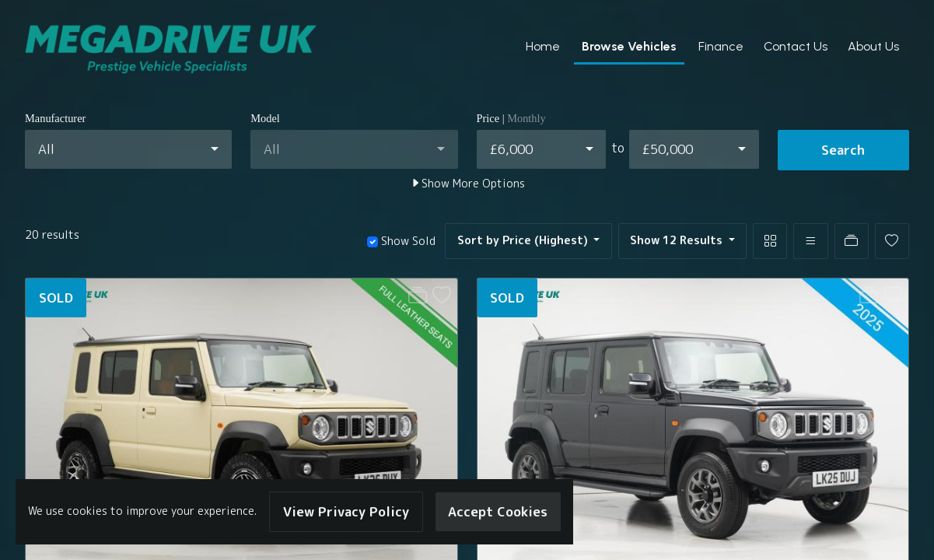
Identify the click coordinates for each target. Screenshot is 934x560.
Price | (511, 118)
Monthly (526, 118)
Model (265, 118)
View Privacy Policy (346, 511)
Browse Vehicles (629, 46)
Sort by (524, 240)
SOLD (56, 297)
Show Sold (407, 241)
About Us (873, 46)
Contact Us (796, 46)
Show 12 (678, 240)
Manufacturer (55, 118)
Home (543, 46)
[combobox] (128, 149)
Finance (721, 46)
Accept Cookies (498, 511)
